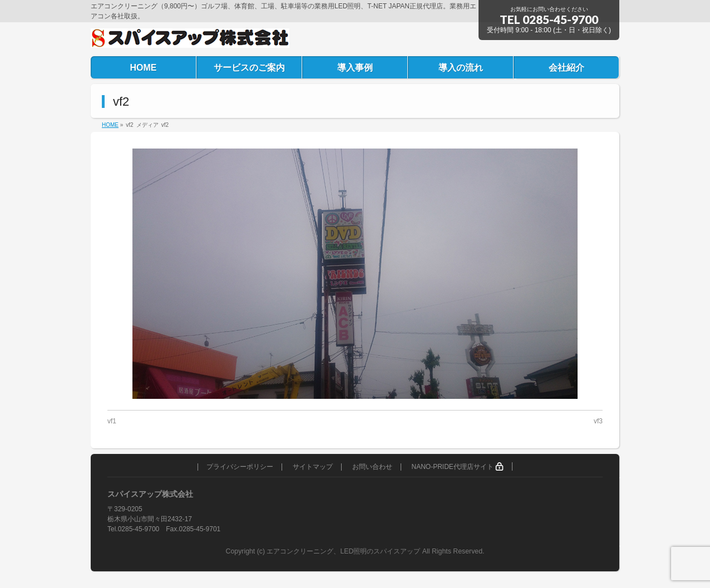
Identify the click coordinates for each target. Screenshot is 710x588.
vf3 (598, 421)
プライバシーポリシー (240, 467)
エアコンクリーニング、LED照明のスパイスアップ (344, 551)
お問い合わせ (372, 467)
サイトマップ (313, 467)
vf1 (112, 421)
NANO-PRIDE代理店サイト (457, 466)
